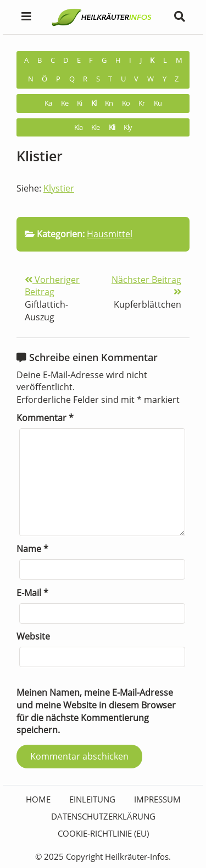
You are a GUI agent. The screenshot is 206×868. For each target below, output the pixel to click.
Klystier (59, 188)
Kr (141, 103)
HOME (38, 799)
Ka (48, 103)
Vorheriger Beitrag (52, 286)
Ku (158, 103)
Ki (79, 103)
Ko (126, 103)
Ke (65, 103)
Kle (95, 127)
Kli (112, 127)
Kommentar (45, 418)
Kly (128, 127)
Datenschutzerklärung (103, 816)
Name (32, 549)
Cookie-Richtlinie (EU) (103, 833)
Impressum (157, 799)
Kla (78, 127)
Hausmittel (110, 234)
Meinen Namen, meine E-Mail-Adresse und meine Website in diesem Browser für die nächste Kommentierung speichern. (96, 711)
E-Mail (32, 593)
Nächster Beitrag (146, 285)
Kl (94, 103)
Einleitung (92, 799)
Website (33, 636)
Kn (109, 103)
